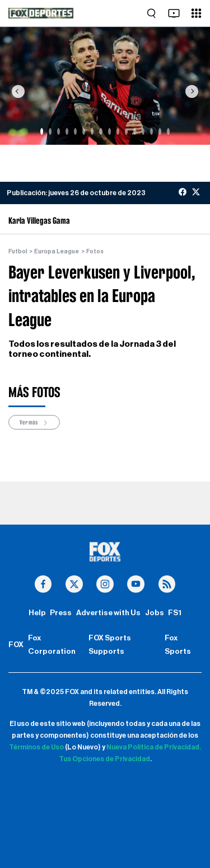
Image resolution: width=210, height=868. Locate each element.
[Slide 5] (75, 131)
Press (61, 613)
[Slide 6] (84, 131)
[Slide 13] (143, 131)
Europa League (57, 251)
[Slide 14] (151, 131)
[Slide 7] (92, 131)
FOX (16, 645)
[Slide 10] (118, 131)
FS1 (175, 613)
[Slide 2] (50, 131)
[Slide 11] (126, 131)
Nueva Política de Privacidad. (154, 747)
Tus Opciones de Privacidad (104, 759)
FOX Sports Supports (110, 645)
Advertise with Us (108, 613)
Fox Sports (178, 645)
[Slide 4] (67, 131)
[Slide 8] (101, 131)
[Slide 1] (42, 131)
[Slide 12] (135, 131)
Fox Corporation (52, 645)
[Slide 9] (109, 131)
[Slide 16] (168, 131)
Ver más (34, 423)
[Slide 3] (59, 131)
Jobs (155, 613)
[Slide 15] (160, 131)
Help (37, 613)
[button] (18, 91)
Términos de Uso (36, 747)
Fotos (95, 251)
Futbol (18, 251)
